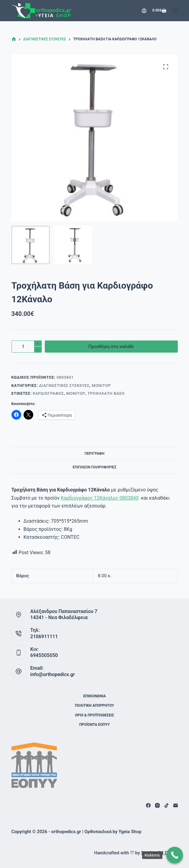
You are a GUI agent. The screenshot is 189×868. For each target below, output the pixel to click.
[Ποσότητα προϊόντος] (27, 347)
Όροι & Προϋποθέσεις (94, 715)
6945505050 (44, 655)
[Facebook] (148, 805)
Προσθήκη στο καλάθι (111, 347)
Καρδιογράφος (48, 393)
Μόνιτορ (101, 385)
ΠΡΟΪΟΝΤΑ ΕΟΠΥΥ (94, 725)
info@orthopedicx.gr (52, 674)
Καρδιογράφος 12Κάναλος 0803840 (100, 498)
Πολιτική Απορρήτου (94, 705)
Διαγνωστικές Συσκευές (64, 385)
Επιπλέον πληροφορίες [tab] (94, 467)
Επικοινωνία (94, 696)
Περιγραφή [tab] (94, 454)
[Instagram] (157, 805)
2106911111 (44, 637)
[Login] (144, 11)
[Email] (176, 805)
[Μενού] (175, 11)
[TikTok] (166, 805)
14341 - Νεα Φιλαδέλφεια (59, 617)
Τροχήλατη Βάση (106, 393)
